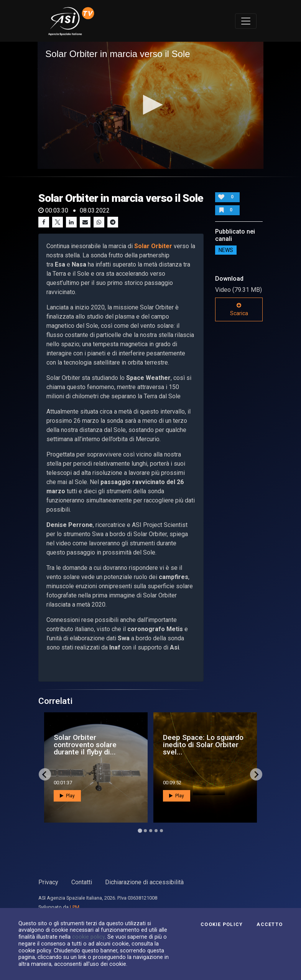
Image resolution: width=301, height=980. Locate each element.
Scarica (239, 309)
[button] (150, 105)
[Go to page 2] (145, 831)
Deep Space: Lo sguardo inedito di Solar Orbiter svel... (203, 745)
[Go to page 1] (140, 831)
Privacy (48, 882)
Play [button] (67, 796)
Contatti (82, 882)
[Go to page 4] (156, 831)
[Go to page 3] (151, 831)
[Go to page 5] (161, 831)
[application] (150, 105)
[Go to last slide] (45, 774)
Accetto (270, 924)
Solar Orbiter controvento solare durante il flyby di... (85, 745)
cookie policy (88, 937)
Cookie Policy (222, 924)
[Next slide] (256, 774)
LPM (75, 907)
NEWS (226, 250)
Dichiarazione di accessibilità (144, 882)
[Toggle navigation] (246, 21)
